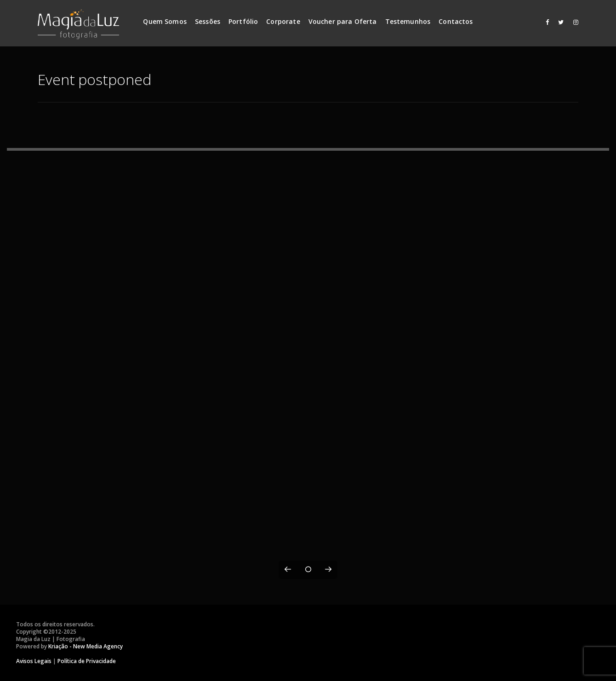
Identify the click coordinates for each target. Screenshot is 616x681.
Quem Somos (165, 21)
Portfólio (243, 21)
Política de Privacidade (87, 661)
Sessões (208, 21)
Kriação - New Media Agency (86, 646)
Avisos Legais (34, 661)
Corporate (283, 21)
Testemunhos (408, 21)
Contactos (456, 21)
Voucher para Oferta (343, 21)
